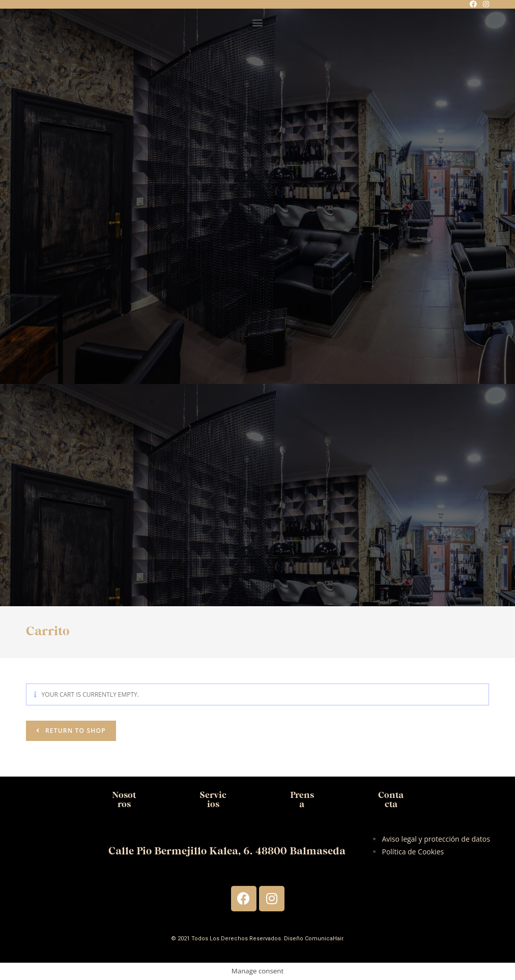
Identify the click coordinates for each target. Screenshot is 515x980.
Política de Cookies (413, 852)
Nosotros (124, 800)
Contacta (391, 800)
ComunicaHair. (325, 939)
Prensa (302, 800)
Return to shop (75, 731)
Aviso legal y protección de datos (436, 839)
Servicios (213, 800)
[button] (258, 22)
